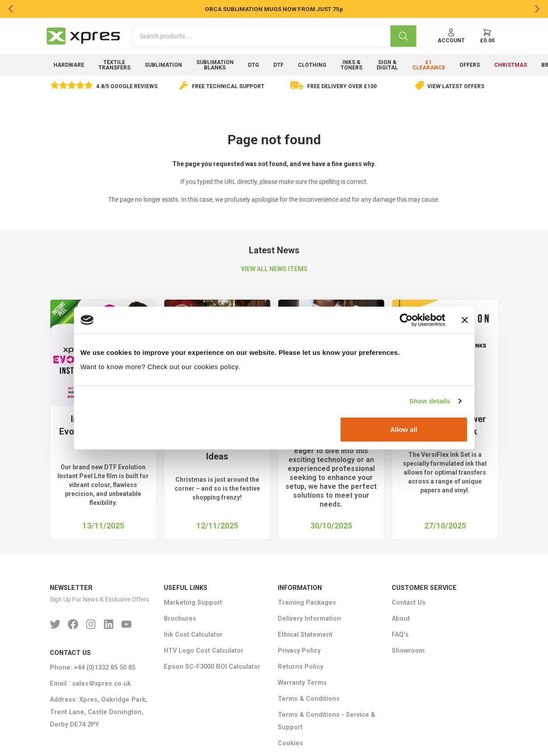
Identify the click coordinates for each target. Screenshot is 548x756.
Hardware (69, 65)
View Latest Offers (456, 86)
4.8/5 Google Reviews (127, 86)
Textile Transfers (114, 65)
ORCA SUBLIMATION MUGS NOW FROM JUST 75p (274, 9)
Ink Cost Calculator (193, 635)
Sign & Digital (387, 65)
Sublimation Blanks (215, 65)
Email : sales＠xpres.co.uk (90, 684)
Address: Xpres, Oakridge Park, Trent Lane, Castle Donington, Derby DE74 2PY (99, 712)
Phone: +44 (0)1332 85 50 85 (93, 668)
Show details (430, 401)
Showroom (408, 651)
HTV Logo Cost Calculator (204, 651)
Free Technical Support (228, 86)
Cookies (290, 743)
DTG (254, 65)
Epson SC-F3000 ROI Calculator (212, 667)
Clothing (312, 65)
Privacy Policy (299, 651)
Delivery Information (309, 619)
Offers (470, 65)
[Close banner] (465, 320)
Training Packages (307, 603)
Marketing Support (193, 603)
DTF (278, 65)
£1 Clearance (429, 65)
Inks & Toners (351, 65)
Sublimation (163, 65)
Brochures (180, 619)
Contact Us (409, 603)
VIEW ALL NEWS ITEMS (274, 269)
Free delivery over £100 (342, 86)
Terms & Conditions (309, 699)
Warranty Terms (302, 683)
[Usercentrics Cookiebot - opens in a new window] (406, 320)
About (401, 619)
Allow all (404, 429)
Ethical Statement (305, 635)
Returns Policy (300, 667)
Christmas (511, 65)
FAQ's (400, 635)
